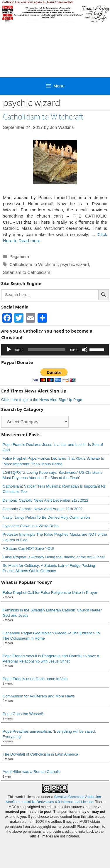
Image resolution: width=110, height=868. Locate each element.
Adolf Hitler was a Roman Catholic (32, 772)
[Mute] (85, 350)
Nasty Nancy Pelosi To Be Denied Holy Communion (46, 517)
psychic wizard (75, 264)
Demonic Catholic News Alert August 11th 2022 (43, 509)
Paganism (19, 256)
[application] (55, 350)
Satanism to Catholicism (27, 272)
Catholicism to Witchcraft (43, 117)
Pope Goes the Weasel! (23, 714)
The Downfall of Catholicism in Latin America (40, 754)
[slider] (47, 350)
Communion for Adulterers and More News (39, 696)
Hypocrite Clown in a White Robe (31, 526)
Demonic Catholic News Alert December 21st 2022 (45, 500)
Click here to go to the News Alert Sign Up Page (42, 400)
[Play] (9, 350)
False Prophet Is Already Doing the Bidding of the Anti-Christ (54, 557)
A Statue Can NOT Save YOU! (28, 548)
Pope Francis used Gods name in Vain (35, 679)
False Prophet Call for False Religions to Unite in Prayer (50, 593)
